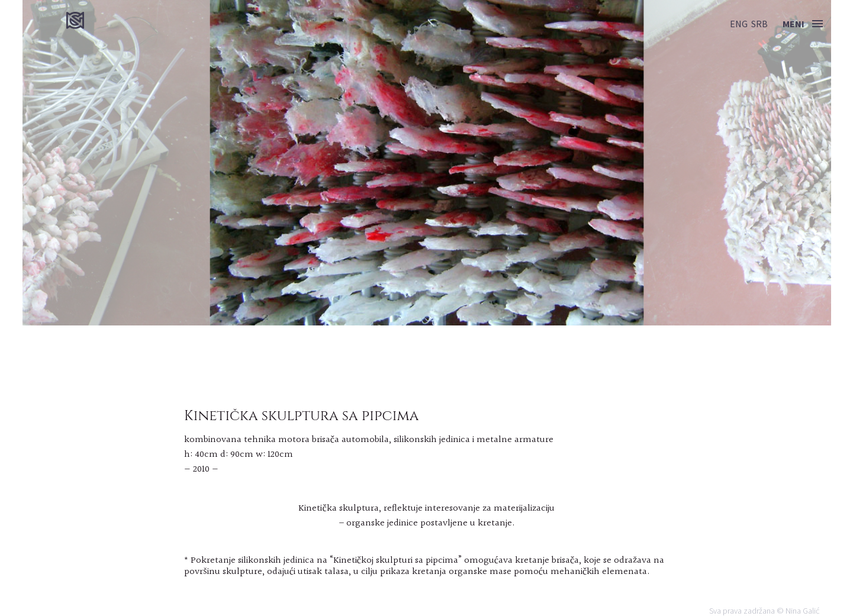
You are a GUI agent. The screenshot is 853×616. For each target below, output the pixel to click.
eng (739, 24)
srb (759, 24)
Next (791, 163)
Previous (63, 163)
